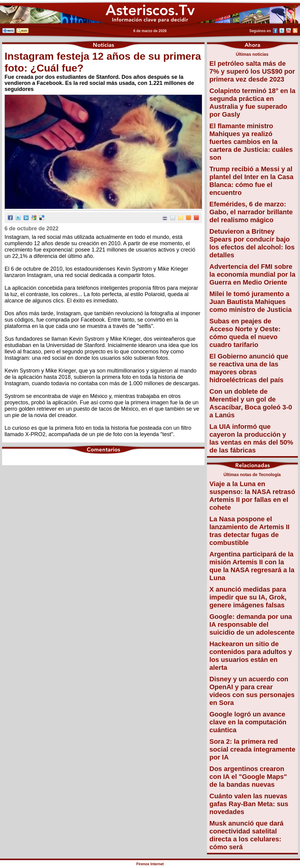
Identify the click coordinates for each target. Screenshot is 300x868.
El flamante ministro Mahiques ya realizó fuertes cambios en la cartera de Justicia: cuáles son (251, 142)
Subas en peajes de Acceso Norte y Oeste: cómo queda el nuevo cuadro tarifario (245, 333)
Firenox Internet (150, 864)
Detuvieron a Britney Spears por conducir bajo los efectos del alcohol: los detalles (252, 243)
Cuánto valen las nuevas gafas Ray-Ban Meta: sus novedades (249, 804)
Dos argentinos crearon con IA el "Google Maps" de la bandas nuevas (248, 777)
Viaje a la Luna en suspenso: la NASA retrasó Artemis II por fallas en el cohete (252, 496)
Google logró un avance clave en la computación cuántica (248, 722)
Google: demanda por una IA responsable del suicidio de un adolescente (252, 624)
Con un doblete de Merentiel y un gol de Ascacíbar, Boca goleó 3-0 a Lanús (251, 403)
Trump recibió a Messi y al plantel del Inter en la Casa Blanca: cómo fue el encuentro (252, 181)
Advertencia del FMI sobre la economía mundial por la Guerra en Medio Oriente (252, 274)
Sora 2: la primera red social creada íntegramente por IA (252, 749)
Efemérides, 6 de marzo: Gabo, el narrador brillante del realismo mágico (251, 212)
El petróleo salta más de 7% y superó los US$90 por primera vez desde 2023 (252, 71)
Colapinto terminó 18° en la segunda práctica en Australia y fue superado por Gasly (252, 103)
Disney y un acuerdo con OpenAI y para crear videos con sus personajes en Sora (252, 691)
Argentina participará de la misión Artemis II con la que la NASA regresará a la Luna (252, 566)
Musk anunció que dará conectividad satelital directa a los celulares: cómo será (247, 835)
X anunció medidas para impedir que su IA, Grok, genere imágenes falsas (248, 597)
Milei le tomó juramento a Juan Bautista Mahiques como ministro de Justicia (250, 302)
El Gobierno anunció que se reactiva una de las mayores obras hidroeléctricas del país (249, 368)
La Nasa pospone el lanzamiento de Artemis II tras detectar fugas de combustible (249, 531)
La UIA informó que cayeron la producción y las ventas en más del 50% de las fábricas (251, 438)
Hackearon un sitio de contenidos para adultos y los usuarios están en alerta (251, 656)
